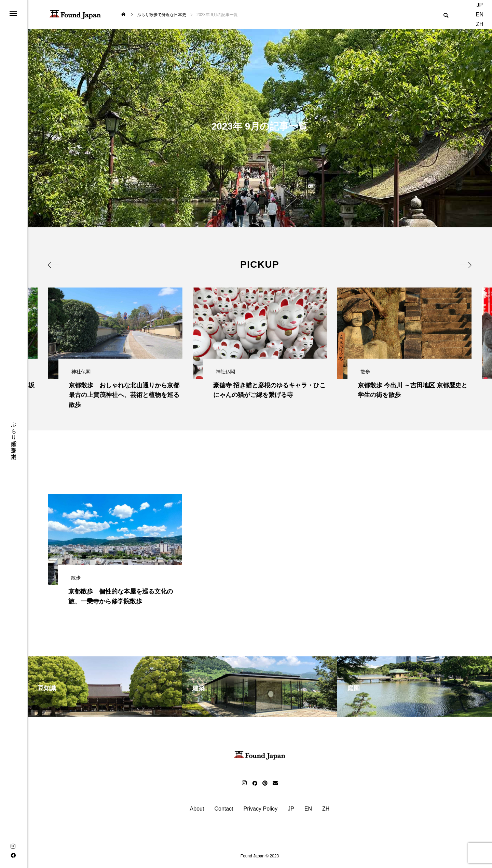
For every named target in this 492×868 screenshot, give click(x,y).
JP (480, 5)
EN (480, 15)
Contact (224, 811)
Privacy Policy (261, 811)
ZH (480, 24)
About (197, 811)
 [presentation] (464, 264)
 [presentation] (56, 264)
